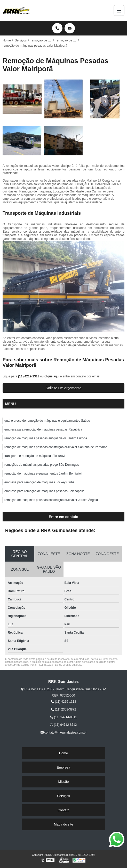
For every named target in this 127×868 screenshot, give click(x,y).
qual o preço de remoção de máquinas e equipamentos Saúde (47, 421)
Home (64, 753)
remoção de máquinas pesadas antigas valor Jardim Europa (46, 438)
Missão (63, 782)
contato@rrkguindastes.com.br (64, 733)
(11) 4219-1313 (29, 376)
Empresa (63, 767)
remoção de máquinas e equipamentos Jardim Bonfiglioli (43, 474)
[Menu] (119, 10)
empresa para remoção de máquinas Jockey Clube (39, 482)
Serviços (63, 796)
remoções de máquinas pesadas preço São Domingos (42, 465)
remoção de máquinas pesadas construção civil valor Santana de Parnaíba (56, 447)
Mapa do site (63, 824)
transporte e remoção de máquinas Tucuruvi (35, 456)
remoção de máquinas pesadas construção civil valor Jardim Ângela (51, 500)
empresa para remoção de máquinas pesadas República (43, 429)
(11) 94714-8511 (63, 717)
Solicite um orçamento (64, 388)
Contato (63, 810)
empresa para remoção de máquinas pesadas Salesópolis (44, 491)
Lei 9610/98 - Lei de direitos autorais (60, 665)
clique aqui (52, 376)
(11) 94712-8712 (63, 725)
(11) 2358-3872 (63, 709)
